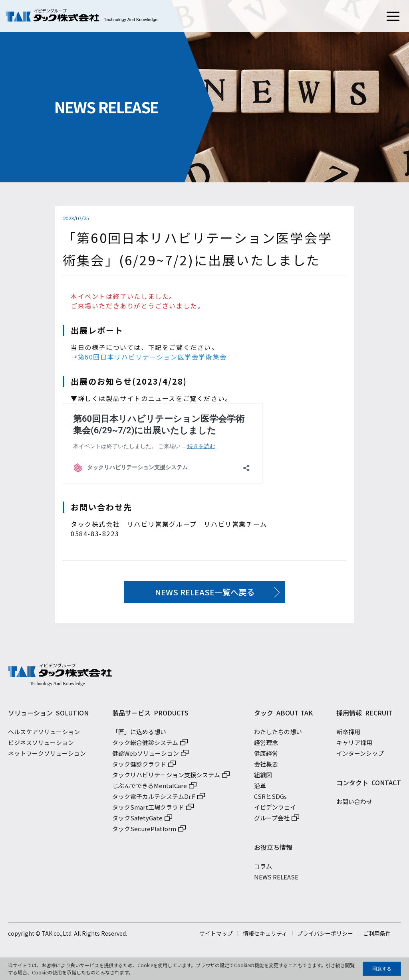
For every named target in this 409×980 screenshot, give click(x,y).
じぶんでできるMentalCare (150, 788)
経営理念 (266, 745)
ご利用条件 (377, 936)
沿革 (260, 788)
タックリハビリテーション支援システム (166, 777)
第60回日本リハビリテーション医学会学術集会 (152, 357)
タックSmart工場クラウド (148, 809)
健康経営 (266, 756)
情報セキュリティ (265, 936)
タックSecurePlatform (144, 831)
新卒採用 (348, 734)
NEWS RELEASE (276, 879)
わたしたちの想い (278, 734)
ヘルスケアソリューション (44, 734)
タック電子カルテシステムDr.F (154, 799)
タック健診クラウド (139, 766)
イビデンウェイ (275, 809)
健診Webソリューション (146, 756)
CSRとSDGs (270, 799)
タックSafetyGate (137, 820)
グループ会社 (272, 820)
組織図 (263, 777)
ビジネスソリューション (41, 745)
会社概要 (266, 766)
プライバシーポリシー (325, 936)
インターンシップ (360, 756)
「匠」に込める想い (139, 734)
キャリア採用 (354, 745)
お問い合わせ (354, 804)
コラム (263, 868)
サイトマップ (216, 936)
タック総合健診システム (145, 745)
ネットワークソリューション (47, 756)
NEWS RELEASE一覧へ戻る (205, 592)
